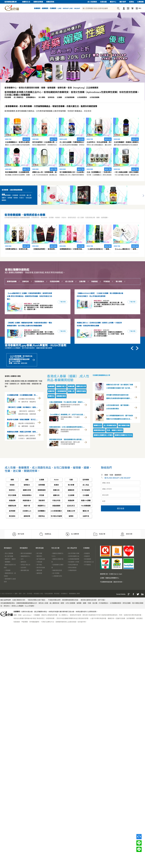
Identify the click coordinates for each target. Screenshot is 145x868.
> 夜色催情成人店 (88, 562)
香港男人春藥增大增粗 (13, 376)
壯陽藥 (59, 97)
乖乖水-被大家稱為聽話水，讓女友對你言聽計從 (102, 126)
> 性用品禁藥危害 (73, 565)
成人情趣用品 (18, 97)
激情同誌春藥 (12, 282)
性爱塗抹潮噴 (55, 282)
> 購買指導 (39, 570)
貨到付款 (126, 534)
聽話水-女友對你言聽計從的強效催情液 (18, 126)
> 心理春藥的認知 (57, 576)
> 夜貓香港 (86, 556)
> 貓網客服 (39, 573)
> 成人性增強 (55, 573)
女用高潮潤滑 (82, 97)
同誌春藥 (8, 97)
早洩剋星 (107, 282)
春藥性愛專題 (38, 2)
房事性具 (25, 282)
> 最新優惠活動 (24, 570)
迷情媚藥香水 (31, 97)
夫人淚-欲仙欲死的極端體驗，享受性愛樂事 (74, 126)
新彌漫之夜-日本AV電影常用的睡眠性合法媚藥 (75, 156)
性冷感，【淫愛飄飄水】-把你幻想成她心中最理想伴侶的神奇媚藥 (108, 156)
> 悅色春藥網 (87, 559)
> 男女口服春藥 (8, 553)
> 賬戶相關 (39, 553)
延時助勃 (51, 97)
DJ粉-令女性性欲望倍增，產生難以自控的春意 (47, 156)
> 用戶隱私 (39, 565)
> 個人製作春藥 (8, 556)
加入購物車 (72, 534)
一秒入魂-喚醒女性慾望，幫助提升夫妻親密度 (129, 156)
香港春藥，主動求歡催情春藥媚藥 (12, 192)
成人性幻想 (69, 282)
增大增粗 (119, 282)
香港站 (132, 2)
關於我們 (123, 2)
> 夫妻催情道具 (72, 570)
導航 (140, 8)
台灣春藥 (140, 2)
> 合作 (22, 559)
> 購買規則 (39, 556)
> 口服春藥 (7, 570)
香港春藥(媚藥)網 (10, 2)
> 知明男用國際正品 (73, 556)
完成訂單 (99, 534)
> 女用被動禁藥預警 (73, 559)
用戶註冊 (18, 534)
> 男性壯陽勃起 (72, 568)
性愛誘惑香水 (39, 282)
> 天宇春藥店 (87, 565)
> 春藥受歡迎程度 (57, 570)
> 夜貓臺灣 (86, 553)
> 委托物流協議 (40, 568)
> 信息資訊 (23, 568)
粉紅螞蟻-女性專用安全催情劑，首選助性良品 (20, 156)
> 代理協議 (39, 562)
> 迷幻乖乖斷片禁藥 (73, 553)
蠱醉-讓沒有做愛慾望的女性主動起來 (126, 126)
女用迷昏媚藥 (94, 97)
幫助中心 (113, 2)
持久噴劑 (42, 97)
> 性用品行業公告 (25, 565)
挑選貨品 (45, 534)
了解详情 (62, 302)
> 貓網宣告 (23, 562)
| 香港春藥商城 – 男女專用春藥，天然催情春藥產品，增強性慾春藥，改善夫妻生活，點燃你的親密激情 (51, 106)
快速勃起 (94, 282)
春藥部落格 (50, 2)
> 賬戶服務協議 (40, 559)
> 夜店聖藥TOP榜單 (73, 562)
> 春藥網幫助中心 (25, 556)
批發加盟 (103, 2)
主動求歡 (82, 282)
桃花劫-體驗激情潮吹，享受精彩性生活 (45, 126)
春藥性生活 (26, 2)
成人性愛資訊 (92, 2)
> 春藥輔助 (7, 562)
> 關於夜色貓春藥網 (26, 553)
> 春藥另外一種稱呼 (10, 559)
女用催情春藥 (69, 97)
